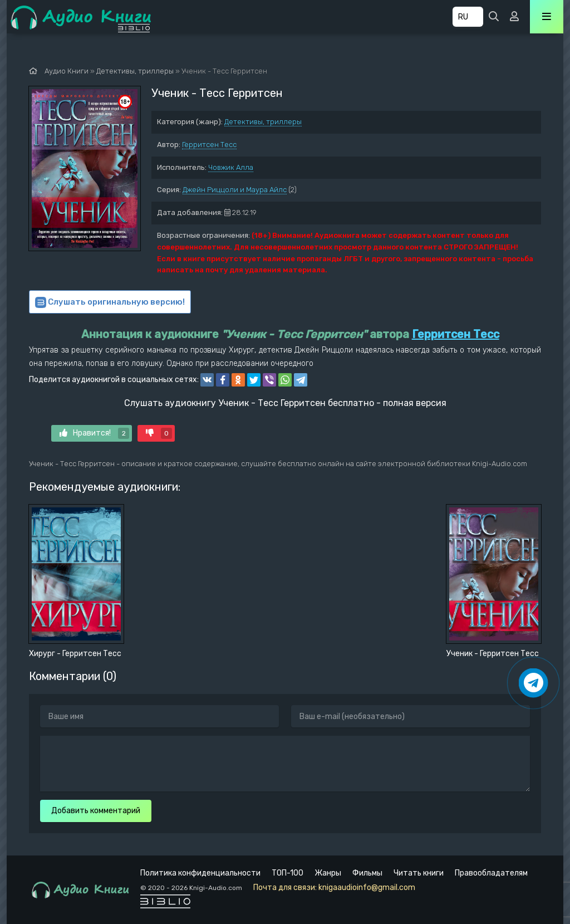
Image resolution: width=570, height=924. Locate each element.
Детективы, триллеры (263, 122)
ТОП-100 (288, 873)
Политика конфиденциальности (200, 873)
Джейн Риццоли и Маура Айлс (235, 190)
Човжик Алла (231, 167)
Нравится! (94, 433)
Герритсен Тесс (209, 145)
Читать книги (419, 873)
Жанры (328, 873)
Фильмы (367, 873)
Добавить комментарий (96, 811)
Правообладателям (491, 873)
